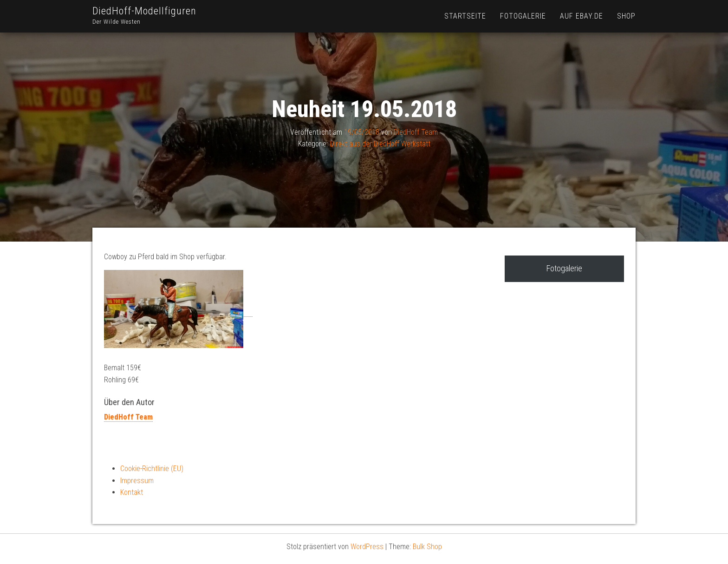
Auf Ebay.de (582, 16)
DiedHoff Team (416, 132)
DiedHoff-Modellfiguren (144, 11)
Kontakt (132, 492)
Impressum (137, 481)
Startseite (465, 16)
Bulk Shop (427, 547)
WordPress (367, 547)
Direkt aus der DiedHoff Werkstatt (380, 144)
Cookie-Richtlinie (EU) (152, 469)
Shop (626, 16)
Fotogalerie (523, 16)
